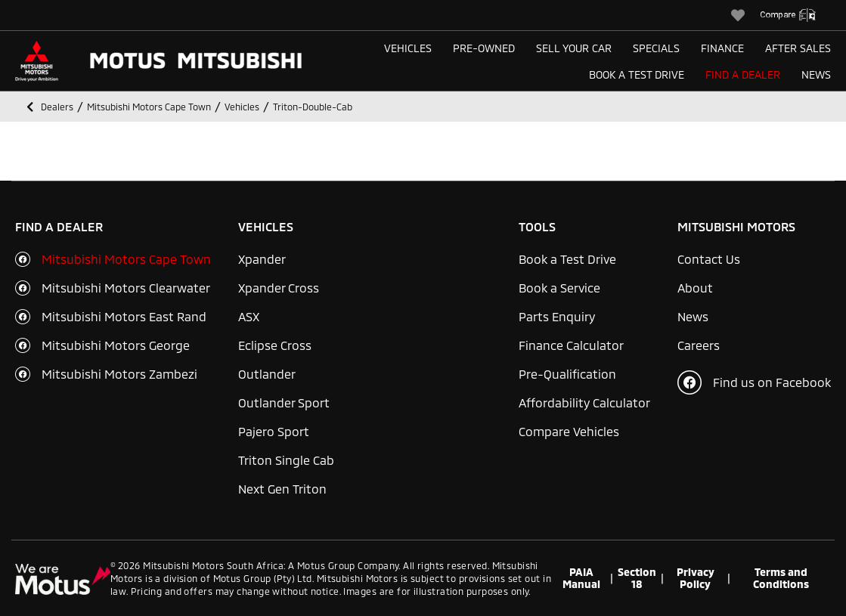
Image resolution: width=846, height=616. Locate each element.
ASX (249, 316)
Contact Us (709, 259)
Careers (699, 345)
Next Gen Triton (282, 489)
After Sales (798, 48)
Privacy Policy (696, 578)
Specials (656, 48)
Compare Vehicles (569, 431)
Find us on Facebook (754, 382)
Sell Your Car (574, 48)
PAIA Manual (581, 578)
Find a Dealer (743, 74)
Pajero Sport (274, 431)
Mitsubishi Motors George (116, 345)
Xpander (262, 259)
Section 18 (637, 578)
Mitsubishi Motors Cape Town (126, 259)
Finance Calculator (571, 345)
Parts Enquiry (557, 316)
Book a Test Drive (637, 74)
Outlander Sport (284, 402)
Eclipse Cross (275, 345)
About (695, 288)
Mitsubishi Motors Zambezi (119, 374)
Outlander (267, 374)
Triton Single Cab (286, 460)
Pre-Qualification (567, 374)
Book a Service (559, 288)
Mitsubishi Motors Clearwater (126, 288)
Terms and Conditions (781, 578)
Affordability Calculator (584, 402)
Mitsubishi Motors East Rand (124, 316)
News (816, 74)
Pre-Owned (484, 48)
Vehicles (408, 48)
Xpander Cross (279, 288)
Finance (722, 48)
